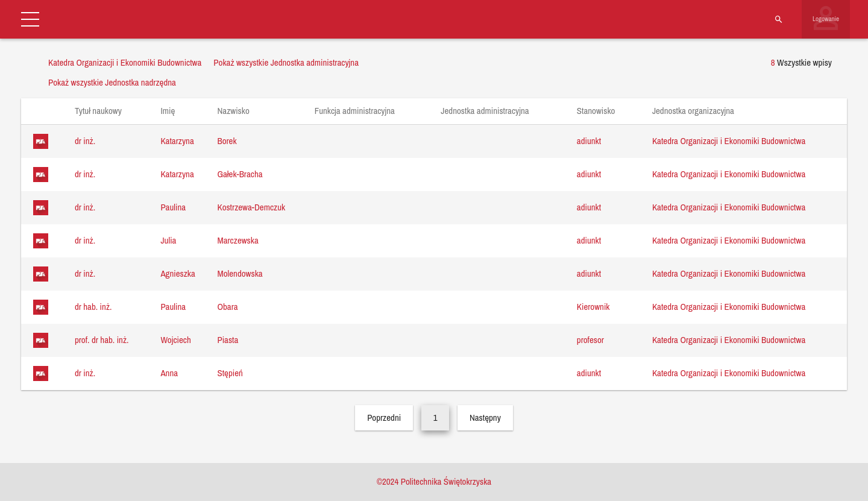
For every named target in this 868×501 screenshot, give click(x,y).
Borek (227, 141)
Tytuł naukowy (104, 111)
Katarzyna (177, 141)
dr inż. (85, 141)
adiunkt (589, 141)
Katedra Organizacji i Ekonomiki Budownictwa (729, 141)
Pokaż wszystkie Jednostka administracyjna (286, 62)
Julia (168, 240)
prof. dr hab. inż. (102, 340)
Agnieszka (178, 273)
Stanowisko (602, 111)
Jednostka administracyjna (491, 111)
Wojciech (175, 340)
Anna (169, 373)
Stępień (230, 373)
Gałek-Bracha (240, 174)
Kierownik (593, 307)
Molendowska (240, 273)
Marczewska (237, 240)
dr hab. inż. (93, 307)
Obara (227, 307)
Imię (173, 111)
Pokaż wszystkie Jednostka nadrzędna (112, 82)
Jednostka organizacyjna (699, 111)
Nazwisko (239, 111)
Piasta (228, 340)
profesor (590, 340)
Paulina (173, 207)
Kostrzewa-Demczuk (251, 207)
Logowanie (826, 19)
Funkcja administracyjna (361, 111)
